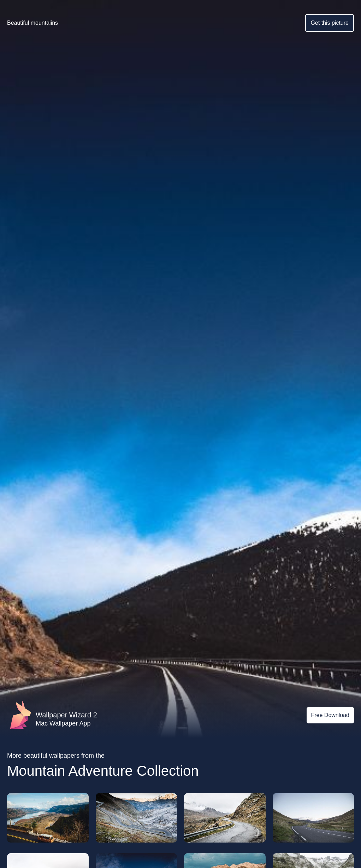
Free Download (330, 715)
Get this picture (330, 23)
